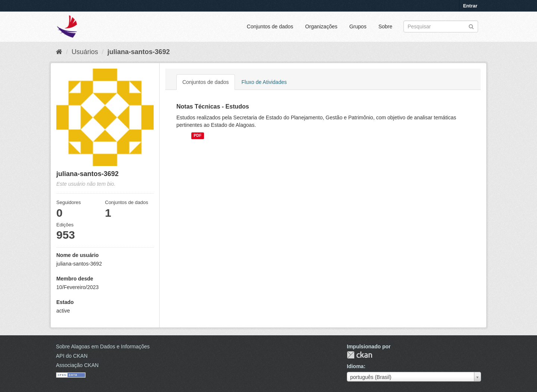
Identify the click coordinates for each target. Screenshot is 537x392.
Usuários (85, 52)
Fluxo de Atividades (264, 82)
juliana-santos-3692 (139, 52)
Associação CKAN (77, 365)
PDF (197, 136)
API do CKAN (72, 356)
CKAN (359, 355)
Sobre (385, 26)
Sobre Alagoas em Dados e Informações (103, 346)
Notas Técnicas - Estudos (213, 106)
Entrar (470, 6)
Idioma (355, 366)
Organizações (321, 26)
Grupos (358, 26)
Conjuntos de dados (270, 26)
